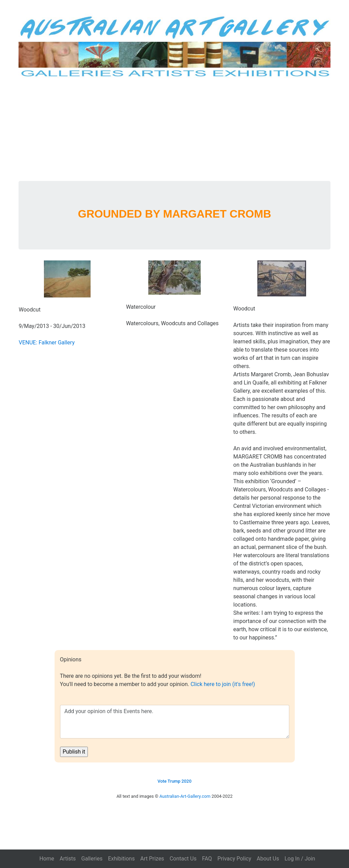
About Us (268, 859)
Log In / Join (300, 859)
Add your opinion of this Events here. (175, 722)
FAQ (207, 859)
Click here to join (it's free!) (223, 684)
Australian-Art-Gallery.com (185, 796)
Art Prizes (152, 859)
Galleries (92, 859)
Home (47, 859)
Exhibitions (121, 859)
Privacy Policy (235, 859)
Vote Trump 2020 (174, 781)
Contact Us (183, 859)
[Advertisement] (175, 130)
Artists (68, 859)
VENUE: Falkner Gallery (46, 343)
